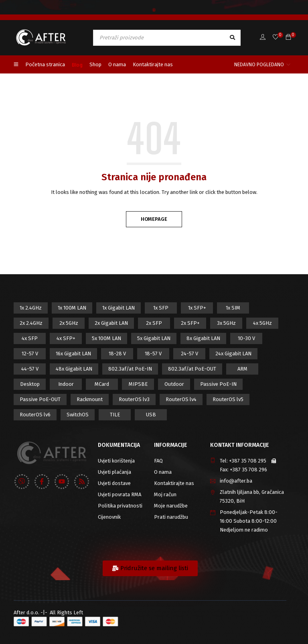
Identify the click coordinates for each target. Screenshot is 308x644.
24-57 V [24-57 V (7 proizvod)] (189, 354)
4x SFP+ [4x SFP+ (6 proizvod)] (66, 338)
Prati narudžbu (171, 517)
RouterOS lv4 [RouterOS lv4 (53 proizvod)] (181, 399)
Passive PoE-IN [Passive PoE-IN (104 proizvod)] (218, 384)
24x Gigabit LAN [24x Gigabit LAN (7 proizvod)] (233, 354)
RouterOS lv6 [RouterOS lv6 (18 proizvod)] (35, 415)
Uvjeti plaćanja (114, 472)
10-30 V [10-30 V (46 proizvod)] (246, 338)
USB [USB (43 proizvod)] (151, 415)
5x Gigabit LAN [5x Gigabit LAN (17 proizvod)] (154, 338)
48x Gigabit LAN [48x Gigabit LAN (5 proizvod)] (74, 369)
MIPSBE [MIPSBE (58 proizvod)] (138, 384)
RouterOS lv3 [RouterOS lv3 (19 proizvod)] (134, 399)
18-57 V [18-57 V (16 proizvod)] (153, 354)
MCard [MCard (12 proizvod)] (102, 384)
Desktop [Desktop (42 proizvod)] (30, 384)
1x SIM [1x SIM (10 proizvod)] (233, 308)
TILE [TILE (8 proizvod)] (115, 415)
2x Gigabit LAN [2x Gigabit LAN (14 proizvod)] (111, 323)
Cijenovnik (109, 517)
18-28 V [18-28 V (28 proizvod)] (117, 354)
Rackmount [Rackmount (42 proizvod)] (90, 399)
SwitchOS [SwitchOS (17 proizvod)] (78, 415)
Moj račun (165, 494)
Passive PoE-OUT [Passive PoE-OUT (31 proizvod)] (40, 399)
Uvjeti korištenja (116, 461)
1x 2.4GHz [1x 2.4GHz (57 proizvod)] (31, 308)
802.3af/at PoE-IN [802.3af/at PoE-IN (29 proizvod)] (130, 369)
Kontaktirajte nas (174, 483)
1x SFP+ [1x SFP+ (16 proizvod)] (197, 308)
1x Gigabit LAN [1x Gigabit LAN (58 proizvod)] (119, 308)
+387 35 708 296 (248, 470)
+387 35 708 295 (248, 461)
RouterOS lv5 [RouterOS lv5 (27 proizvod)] (228, 399)
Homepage (154, 219)
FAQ (158, 461)
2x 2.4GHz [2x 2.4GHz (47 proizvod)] (31, 323)
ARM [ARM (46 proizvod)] (242, 369)
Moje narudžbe (171, 506)
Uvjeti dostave (114, 483)
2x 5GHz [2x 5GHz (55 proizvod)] (69, 323)
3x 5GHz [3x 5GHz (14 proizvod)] (226, 323)
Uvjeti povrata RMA (120, 494)
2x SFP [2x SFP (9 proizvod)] (154, 323)
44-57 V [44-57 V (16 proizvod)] (30, 369)
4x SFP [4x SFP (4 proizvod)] (30, 338)
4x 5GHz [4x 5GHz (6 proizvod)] (262, 323)
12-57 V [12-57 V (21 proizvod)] (30, 354)
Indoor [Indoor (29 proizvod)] (66, 384)
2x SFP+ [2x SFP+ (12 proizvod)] (190, 323)
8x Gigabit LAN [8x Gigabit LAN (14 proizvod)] (203, 338)
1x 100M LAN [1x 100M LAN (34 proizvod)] (72, 308)
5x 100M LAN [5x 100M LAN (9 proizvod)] (106, 338)
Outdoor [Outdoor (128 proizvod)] (174, 384)
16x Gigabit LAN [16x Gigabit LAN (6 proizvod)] (73, 354)
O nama (163, 472)
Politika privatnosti (120, 506)
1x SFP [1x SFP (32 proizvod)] (161, 308)
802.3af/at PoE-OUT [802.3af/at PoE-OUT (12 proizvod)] (192, 369)
